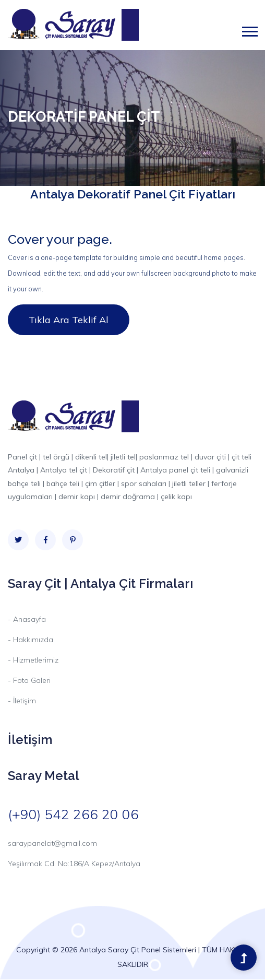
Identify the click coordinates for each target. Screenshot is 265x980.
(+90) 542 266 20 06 (73, 814)
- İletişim (22, 701)
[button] (249, 29)
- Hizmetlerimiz (33, 660)
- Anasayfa (27, 619)
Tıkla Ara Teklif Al (69, 320)
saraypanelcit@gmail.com (52, 843)
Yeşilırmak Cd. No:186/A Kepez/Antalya (74, 864)
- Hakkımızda (31, 640)
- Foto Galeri (29, 680)
